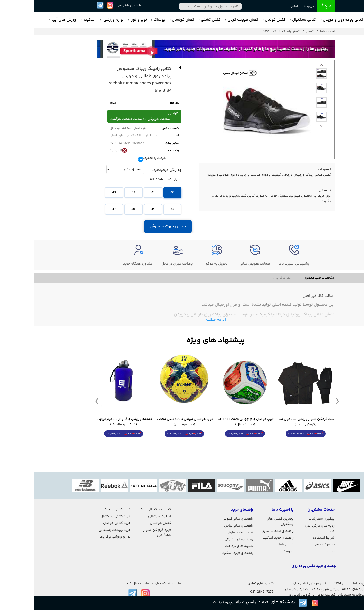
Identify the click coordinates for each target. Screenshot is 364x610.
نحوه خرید (252, 552)
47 (80, 209)
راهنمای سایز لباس (205, 526)
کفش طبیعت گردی (209, 20)
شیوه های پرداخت (205, 546)
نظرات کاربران (248, 278)
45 (119, 209)
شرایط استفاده (290, 538)
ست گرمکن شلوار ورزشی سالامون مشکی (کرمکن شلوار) (272, 422)
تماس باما (252, 545)
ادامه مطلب (182, 320)
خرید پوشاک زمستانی (81, 530)
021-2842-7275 (228, 592)
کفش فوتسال (149, 20)
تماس (260, 6)
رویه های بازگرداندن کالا (286, 528)
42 (100, 193)
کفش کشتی (177, 20)
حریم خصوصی (290, 545)
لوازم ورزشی (79, 20)
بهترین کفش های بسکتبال (246, 522)
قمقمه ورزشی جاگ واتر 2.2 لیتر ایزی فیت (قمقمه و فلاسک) (90, 422)
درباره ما (275, 6)
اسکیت (55, 20)
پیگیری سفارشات (288, 519)
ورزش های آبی (30, 20)
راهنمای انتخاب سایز (244, 531)
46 (99, 209)
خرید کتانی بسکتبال (82, 516)
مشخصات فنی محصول (285, 278)
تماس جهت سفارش (134, 226)
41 (119, 193)
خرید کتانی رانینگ (83, 510)
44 (139, 209)
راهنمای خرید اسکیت (244, 538)
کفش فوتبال (241, 20)
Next (287, 66)
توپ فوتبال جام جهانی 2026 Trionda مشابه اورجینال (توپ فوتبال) (211, 422)
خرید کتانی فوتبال (83, 523)
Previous (287, 127)
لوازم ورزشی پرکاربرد (81, 537)
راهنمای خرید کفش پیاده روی (280, 566)
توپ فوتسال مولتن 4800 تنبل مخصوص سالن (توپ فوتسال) (150, 422)
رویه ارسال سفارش (205, 539)
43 (80, 193)
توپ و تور (105, 20)
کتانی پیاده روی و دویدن (309, 20)
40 (139, 193)
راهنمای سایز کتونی (204, 519)
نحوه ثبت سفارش (206, 533)
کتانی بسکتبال (270, 20)
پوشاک (126, 20)
